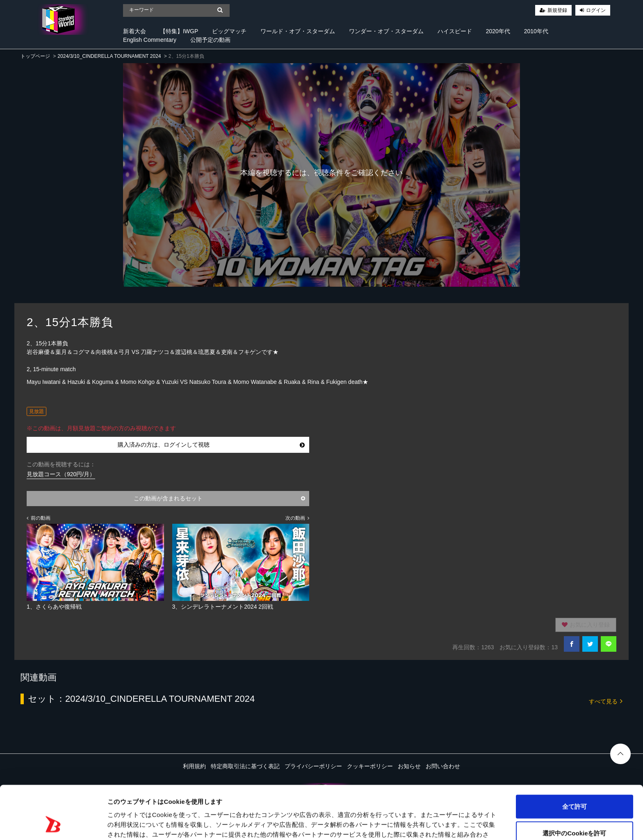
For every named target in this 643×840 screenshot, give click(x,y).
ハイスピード (455, 31)
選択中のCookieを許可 (574, 786)
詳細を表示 (396, 824)
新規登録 (557, 10)
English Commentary (150, 40)
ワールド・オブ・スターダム (298, 31)
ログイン (596, 10)
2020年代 (498, 31)
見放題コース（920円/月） (61, 474)
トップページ (35, 56)
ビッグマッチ (229, 31)
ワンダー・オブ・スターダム (386, 31)
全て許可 (575, 759)
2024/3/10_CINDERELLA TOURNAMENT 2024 (109, 56)
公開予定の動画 (210, 40)
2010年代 (536, 31)
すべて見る (606, 701)
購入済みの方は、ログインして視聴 (211, 445)
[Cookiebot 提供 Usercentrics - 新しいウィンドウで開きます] (53, 824)
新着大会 (135, 31)
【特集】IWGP (179, 31)
